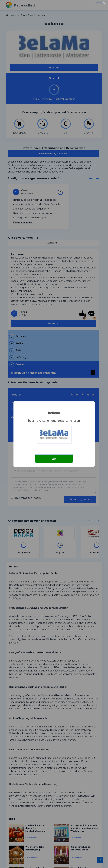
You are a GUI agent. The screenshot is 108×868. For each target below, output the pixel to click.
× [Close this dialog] (104, 4)
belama (54, 413)
